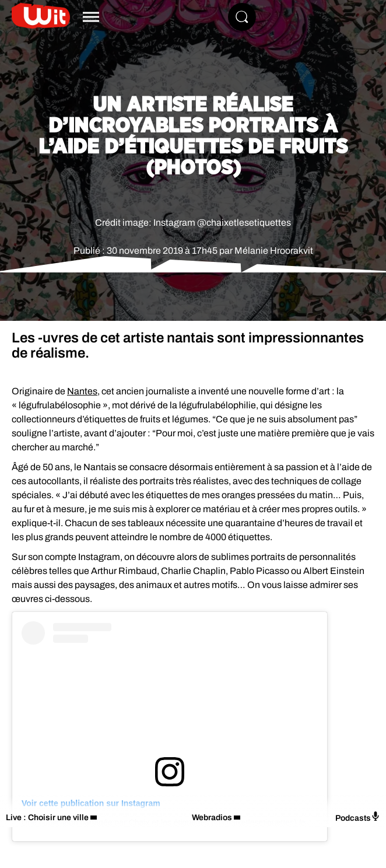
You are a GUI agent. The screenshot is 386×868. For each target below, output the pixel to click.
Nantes (82, 391)
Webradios (212, 818)
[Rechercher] (242, 17)
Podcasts (358, 817)
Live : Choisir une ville (47, 818)
